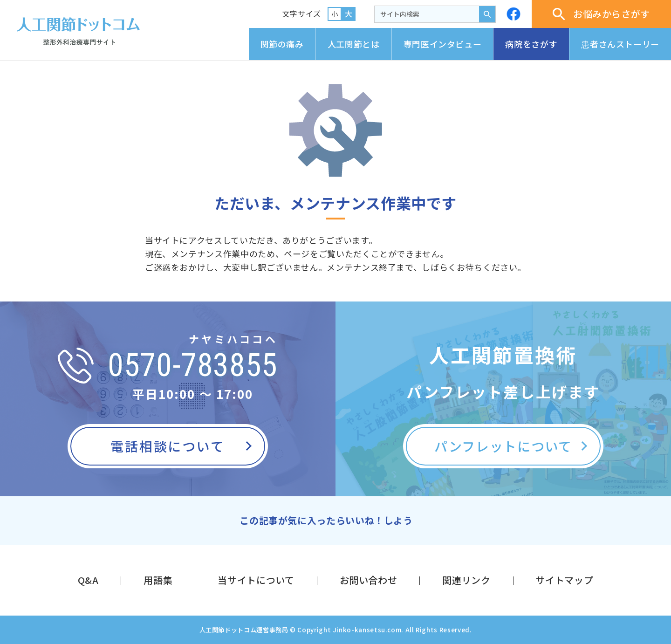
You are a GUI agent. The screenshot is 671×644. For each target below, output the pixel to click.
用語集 (158, 580)
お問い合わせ (369, 580)
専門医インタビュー (443, 44)
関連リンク (466, 580)
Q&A (88, 580)
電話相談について (168, 446)
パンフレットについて (503, 446)
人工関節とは (354, 44)
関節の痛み (282, 44)
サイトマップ (565, 580)
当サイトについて (256, 580)
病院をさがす (531, 44)
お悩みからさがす (601, 14)
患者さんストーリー (620, 44)
